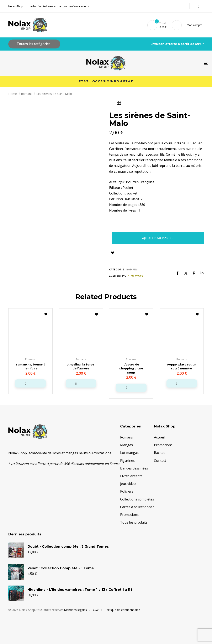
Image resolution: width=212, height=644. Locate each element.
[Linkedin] (202, 273)
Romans (27, 94)
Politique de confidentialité (122, 622)
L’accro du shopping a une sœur (131, 368)
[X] (186, 273)
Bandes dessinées (134, 468)
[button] (195, 25)
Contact (160, 460)
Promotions (129, 514)
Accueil (159, 437)
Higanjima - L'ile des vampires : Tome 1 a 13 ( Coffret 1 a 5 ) (80, 596)
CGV (96, 622)
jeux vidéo (128, 483)
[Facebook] (177, 273)
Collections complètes (137, 499)
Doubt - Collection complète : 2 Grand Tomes (68, 553)
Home (13, 94)
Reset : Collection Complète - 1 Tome (61, 574)
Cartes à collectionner (137, 507)
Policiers (127, 491)
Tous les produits (134, 522)
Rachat (159, 453)
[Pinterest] (194, 273)
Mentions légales (75, 622)
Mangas (126, 445)
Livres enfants (131, 476)
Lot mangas (129, 453)
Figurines (127, 460)
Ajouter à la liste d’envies (113, 253)
